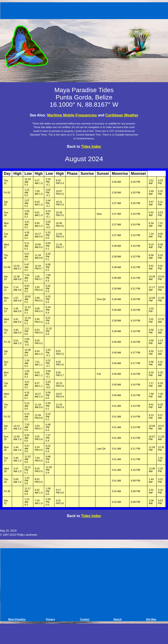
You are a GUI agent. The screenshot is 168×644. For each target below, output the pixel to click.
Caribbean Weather (122, 115)
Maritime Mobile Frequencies (72, 115)
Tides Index (91, 147)
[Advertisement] (85, 10)
